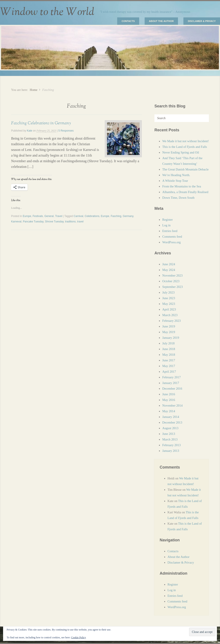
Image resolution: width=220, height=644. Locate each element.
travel (80, 222)
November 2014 (172, 405)
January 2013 (171, 451)
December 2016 (172, 389)
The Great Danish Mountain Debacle (185, 169)
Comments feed (172, 237)
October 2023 (171, 281)
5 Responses (66, 131)
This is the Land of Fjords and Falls (185, 147)
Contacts (128, 21)
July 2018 (168, 343)
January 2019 (171, 338)
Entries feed (170, 231)
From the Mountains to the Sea (182, 186)
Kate (30, 131)
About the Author (161, 21)
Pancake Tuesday (33, 222)
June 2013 (169, 434)
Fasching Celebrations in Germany (41, 123)
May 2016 (169, 400)
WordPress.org (172, 242)
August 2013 (170, 428)
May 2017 (169, 366)
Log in (166, 225)
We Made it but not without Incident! (186, 141)
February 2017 (171, 377)
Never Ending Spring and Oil (181, 152)
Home (33, 90)
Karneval (16, 222)
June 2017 (169, 360)
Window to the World (47, 12)
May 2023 (169, 304)
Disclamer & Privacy (202, 21)
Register (168, 220)
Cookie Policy (78, 637)
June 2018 (169, 349)
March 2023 (170, 315)
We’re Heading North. (176, 175)
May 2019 (169, 332)
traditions (70, 222)
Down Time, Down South (178, 198)
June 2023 (169, 298)
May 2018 (169, 355)
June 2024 (169, 264)
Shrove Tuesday (54, 222)
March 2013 (170, 439)
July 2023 (168, 292)
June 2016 (169, 394)
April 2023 (169, 309)
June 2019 (169, 326)
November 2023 (172, 275)
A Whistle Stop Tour (175, 181)
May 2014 (169, 411)
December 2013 (172, 422)
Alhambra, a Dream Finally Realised (185, 192)
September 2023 (173, 287)
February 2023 (171, 321)
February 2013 (171, 445)
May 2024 (169, 270)
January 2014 (171, 417)
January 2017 (171, 383)
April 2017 (169, 372)
